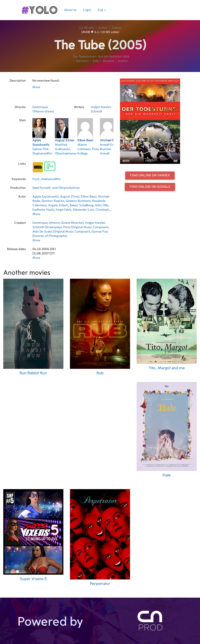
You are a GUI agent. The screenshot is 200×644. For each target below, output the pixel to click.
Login (87, 10)
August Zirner (70, 197)
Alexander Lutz (83, 210)
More (36, 87)
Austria (123, 61)
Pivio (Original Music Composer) (86, 227)
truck (36, 179)
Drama (116, 28)
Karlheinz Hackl (43, 210)
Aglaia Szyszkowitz (45, 197)
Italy (96, 61)
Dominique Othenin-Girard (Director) (58, 223)
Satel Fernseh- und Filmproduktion (56, 188)
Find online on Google (150, 187)
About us (70, 10)
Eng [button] (102, 10)
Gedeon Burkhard (78, 201)
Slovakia (108, 61)
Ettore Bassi (89, 197)
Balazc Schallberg (82, 205)
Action (103, 28)
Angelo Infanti (58, 205)
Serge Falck (63, 210)
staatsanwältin (51, 179)
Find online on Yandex (150, 175)
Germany (82, 61)
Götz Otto (102, 205)
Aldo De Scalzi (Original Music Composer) (61, 232)
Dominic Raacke (53, 201)
